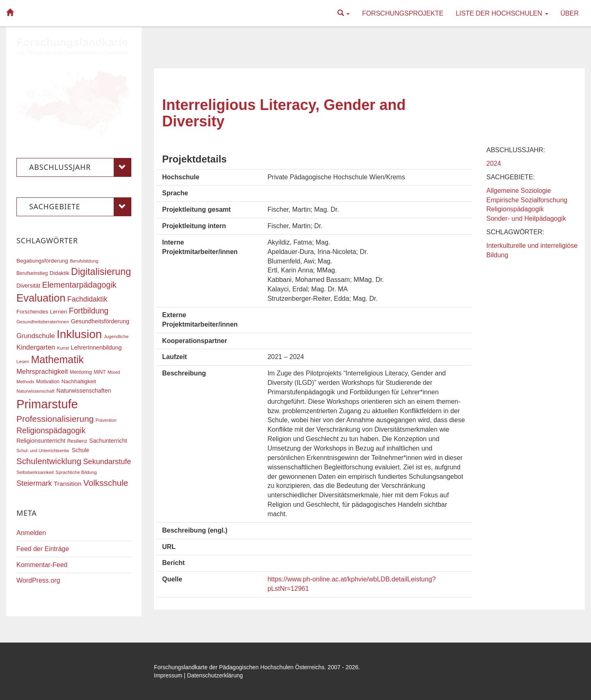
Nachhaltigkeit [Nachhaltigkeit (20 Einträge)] (79, 381)
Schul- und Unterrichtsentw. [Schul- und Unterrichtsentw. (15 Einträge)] (43, 451)
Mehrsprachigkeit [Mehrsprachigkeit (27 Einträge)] (42, 371)
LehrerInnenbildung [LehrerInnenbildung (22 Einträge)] (96, 348)
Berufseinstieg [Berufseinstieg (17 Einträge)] (32, 273)
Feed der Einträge (43, 549)
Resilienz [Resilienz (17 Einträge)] (77, 441)
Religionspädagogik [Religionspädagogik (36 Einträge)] (51, 431)
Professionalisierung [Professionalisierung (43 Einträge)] (55, 419)
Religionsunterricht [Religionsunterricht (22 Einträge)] (41, 441)
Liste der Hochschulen (502, 13)
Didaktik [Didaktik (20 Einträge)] (60, 273)
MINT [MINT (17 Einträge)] (100, 372)
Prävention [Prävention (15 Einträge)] (106, 420)
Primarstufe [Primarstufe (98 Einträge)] (47, 404)
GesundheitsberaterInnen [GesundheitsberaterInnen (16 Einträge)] (43, 322)
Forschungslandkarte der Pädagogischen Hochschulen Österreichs (239, 667)
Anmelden (31, 533)
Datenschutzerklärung (215, 675)
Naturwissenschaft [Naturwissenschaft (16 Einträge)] (36, 391)
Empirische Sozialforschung (527, 200)
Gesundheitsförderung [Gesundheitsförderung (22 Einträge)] (100, 321)
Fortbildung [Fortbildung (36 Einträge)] (89, 311)
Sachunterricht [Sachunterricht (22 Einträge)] (108, 441)
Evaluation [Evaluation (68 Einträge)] (41, 298)
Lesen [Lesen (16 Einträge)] (23, 361)
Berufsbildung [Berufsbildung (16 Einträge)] (84, 261)
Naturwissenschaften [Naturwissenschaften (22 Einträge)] (84, 391)
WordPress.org (38, 580)
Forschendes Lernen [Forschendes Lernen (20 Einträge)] (42, 312)
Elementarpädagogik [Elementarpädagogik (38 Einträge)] (79, 285)
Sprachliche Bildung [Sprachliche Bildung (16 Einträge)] (76, 472)
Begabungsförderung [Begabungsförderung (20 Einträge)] (42, 261)
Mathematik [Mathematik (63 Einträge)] (57, 359)
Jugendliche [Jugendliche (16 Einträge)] (116, 336)
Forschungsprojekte (403, 13)
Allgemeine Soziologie (519, 191)
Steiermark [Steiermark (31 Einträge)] (34, 483)
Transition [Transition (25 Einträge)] (68, 484)
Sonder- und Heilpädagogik (526, 218)
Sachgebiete (80, 207)
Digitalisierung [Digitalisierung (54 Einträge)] (101, 272)
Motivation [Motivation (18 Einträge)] (48, 382)
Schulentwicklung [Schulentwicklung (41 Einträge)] (49, 461)
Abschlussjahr (80, 167)
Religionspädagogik (515, 209)
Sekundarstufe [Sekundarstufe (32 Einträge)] (107, 462)
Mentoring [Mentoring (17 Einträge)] (81, 372)
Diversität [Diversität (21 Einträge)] (28, 286)
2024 (494, 164)
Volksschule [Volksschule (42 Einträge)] (106, 483)
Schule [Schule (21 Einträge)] (81, 450)
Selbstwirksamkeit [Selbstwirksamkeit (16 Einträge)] (35, 472)
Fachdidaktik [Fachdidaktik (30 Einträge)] (87, 299)
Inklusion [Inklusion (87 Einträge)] (79, 334)
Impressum (168, 675)
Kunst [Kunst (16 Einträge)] (63, 348)
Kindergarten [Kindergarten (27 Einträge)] (36, 347)
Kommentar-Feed (42, 565)
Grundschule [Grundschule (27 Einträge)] (36, 336)
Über (570, 13)
